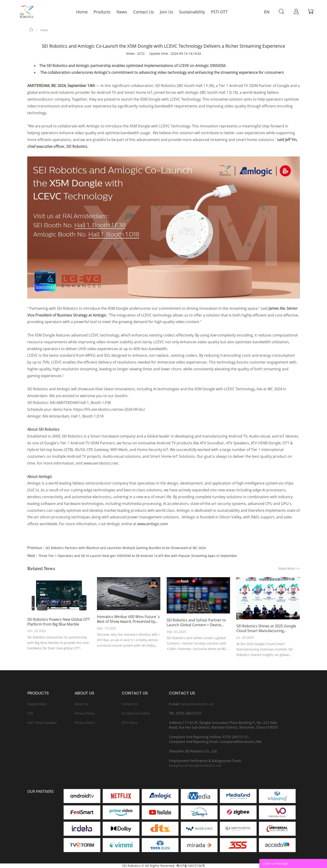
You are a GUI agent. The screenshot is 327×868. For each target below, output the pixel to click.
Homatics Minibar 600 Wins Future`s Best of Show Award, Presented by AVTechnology (128, 619)
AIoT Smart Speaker (42, 723)
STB (30, 713)
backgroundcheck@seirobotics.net (195, 765)
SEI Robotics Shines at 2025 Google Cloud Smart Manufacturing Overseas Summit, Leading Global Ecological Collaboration (266, 628)
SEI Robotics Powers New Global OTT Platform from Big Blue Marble (59, 622)
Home (31, 29)
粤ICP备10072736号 (191, 866)
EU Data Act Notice (136, 713)
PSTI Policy (130, 723)
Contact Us (130, 704)
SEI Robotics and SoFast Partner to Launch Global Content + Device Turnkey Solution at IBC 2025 (196, 623)
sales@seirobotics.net (197, 704)
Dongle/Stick (37, 704)
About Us (81, 704)
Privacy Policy (85, 713)
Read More (289, 568)
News (44, 30)
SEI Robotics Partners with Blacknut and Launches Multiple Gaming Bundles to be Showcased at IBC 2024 (126, 548)
